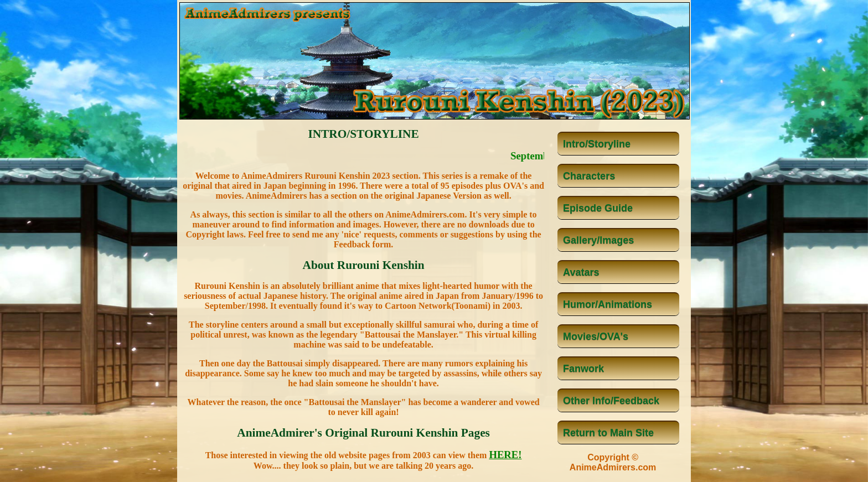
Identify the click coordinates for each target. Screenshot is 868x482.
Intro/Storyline (597, 144)
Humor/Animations (608, 304)
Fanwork (583, 369)
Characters (589, 176)
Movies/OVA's (596, 336)
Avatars (581, 272)
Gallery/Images (598, 240)
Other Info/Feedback (611, 401)
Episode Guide (598, 208)
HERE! (505, 455)
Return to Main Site (608, 433)
